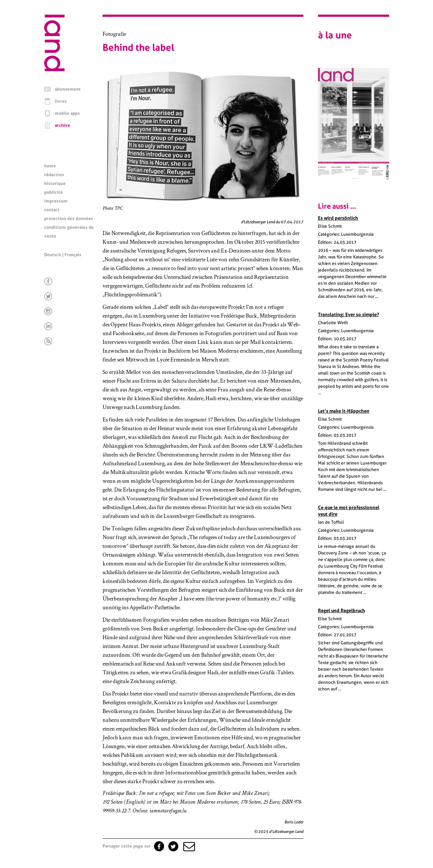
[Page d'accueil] (54, 69)
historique (55, 183)
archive (62, 125)
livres (61, 101)
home (50, 166)
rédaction (54, 175)
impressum (56, 201)
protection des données (69, 219)
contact (52, 210)
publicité (53, 192)
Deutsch (53, 255)
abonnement (68, 89)
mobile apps (67, 113)
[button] (188, 846)
